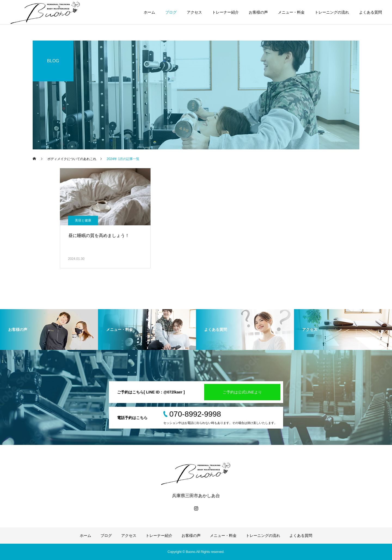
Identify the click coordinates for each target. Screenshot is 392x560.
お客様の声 (258, 12)
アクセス (194, 12)
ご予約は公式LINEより (242, 392)
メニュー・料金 (291, 12)
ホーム (149, 12)
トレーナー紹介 (225, 12)
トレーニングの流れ (332, 12)
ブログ (171, 12)
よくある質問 (370, 12)
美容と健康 (83, 220)
